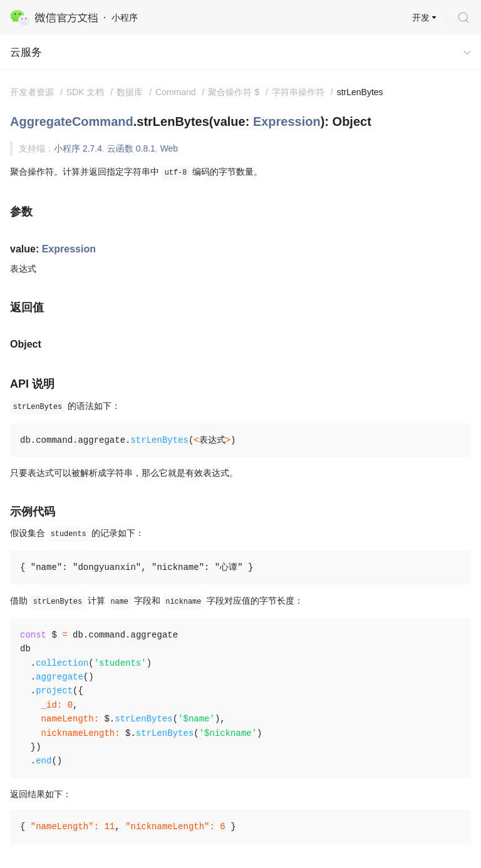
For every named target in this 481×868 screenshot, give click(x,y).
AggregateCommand (72, 121)
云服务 (26, 52)
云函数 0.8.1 (131, 148)
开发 (421, 18)
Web (169, 148)
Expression (287, 121)
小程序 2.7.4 (78, 148)
